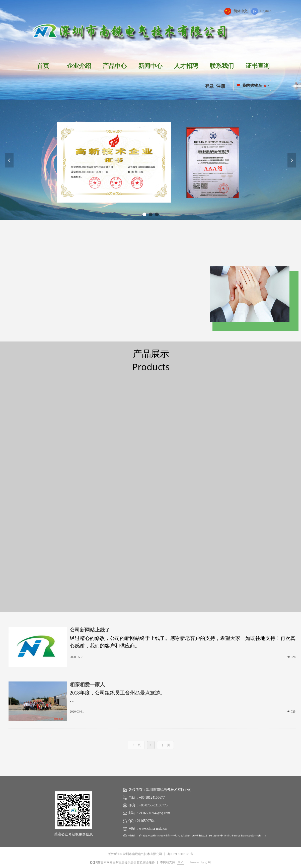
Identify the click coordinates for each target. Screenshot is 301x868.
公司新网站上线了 (90, 630)
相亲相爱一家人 (87, 684)
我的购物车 (252, 85)
